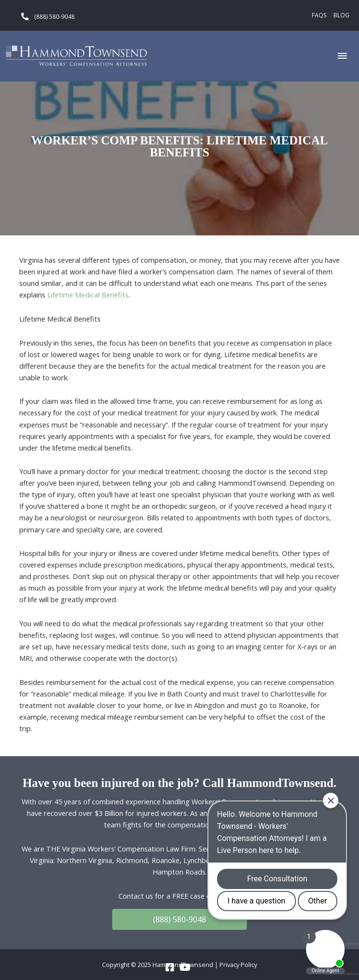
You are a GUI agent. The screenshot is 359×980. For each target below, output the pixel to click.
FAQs (319, 15)
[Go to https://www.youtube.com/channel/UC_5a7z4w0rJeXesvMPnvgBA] (184, 967)
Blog (341, 15)
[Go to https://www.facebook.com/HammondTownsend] (170, 967)
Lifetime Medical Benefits (88, 295)
